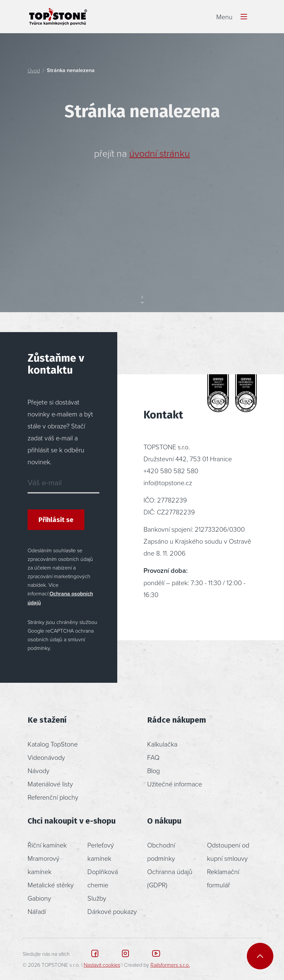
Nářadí (37, 911)
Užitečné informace (175, 784)
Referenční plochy (53, 797)
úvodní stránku (160, 153)
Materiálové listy (50, 784)
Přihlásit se (56, 520)
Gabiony (39, 898)
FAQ (153, 757)
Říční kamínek (47, 845)
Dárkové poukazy (112, 911)
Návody (39, 770)
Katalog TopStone (53, 744)
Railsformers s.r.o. (170, 965)
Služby (97, 898)
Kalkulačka (162, 744)
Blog (153, 770)
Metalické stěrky (51, 885)
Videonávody (46, 757)
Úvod (34, 70)
